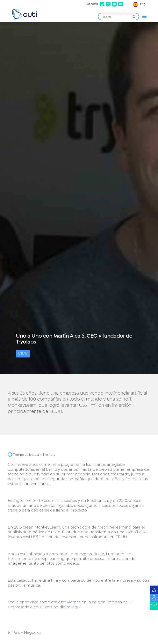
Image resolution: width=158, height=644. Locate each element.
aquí (77, 607)
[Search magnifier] (134, 17)
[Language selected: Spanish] (139, 4)
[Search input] (117, 17)
